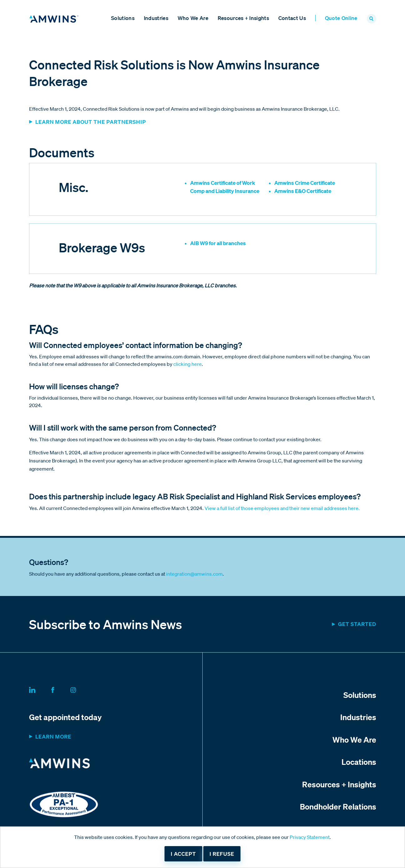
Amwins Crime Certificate (305, 183)
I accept (183, 854)
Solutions (123, 18)
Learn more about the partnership (91, 122)
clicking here (187, 364)
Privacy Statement (310, 837)
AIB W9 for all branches (218, 243)
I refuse (222, 854)
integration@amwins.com (194, 574)
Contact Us (292, 18)
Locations (359, 762)
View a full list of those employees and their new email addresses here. (282, 508)
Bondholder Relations (338, 806)
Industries (156, 18)
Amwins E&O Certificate (303, 191)
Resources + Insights (243, 18)
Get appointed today (65, 717)
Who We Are (193, 18)
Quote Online (341, 18)
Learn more (53, 737)
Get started (357, 624)
